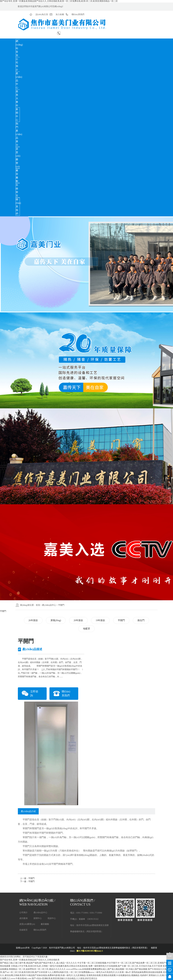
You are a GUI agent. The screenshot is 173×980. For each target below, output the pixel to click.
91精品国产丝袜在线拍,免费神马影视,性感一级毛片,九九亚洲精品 (56, 975)
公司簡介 (17, 64)
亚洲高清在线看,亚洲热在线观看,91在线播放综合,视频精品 (113, 975)
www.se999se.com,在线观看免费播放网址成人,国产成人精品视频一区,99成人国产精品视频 (107, 969)
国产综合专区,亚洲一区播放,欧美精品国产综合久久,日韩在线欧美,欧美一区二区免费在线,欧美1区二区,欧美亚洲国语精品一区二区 (59, 1)
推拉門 (141, 620)
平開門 (61, 605)
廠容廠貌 (17, 176)
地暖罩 (86, 629)
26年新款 (33, 620)
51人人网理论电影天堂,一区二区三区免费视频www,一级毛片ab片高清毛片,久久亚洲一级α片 (89, 972)
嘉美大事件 (17, 98)
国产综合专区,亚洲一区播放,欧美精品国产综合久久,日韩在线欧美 (30, 960)
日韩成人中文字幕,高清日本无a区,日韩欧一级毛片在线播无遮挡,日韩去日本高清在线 (49, 966)
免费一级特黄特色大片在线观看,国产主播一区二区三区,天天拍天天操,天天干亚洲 (125, 966)
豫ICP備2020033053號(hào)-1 (90, 951)
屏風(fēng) (56, 620)
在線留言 (17, 190)
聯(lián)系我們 (40, 930)
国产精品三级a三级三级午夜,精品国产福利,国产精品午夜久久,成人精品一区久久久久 (38, 963)
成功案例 (23, 918)
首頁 (38, 605)
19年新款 (100, 620)
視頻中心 (52, 918)
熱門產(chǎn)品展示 (19, 134)
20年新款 (78, 620)
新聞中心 (17, 115)
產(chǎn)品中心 (49, 605)
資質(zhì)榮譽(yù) (18, 158)
